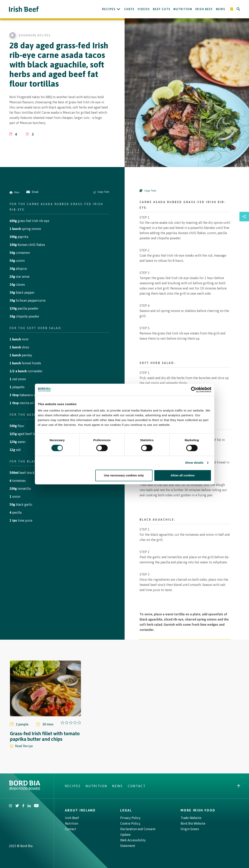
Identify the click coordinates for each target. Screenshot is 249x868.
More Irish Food (198, 810)
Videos (144, 9)
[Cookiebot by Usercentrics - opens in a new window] (194, 390)
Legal (126, 810)
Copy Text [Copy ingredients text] (101, 192)
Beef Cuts (162, 9)
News (221, 9)
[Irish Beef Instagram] (11, 806)
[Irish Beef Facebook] (23, 806)
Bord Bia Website (193, 823)
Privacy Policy (130, 818)
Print (14, 192)
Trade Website (191, 818)
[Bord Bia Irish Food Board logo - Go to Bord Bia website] (25, 789)
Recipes (109, 9)
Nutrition (183, 9)
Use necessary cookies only (124, 475)
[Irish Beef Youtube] (36, 806)
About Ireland (80, 810)
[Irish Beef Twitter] (17, 806)
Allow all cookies (183, 475)
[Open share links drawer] (244, 217)
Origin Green (190, 829)
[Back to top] (239, 786)
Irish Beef (204, 9)
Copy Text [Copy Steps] (148, 191)
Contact (137, 786)
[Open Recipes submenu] (118, 9)
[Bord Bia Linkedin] (29, 806)
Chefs (129, 9)
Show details (194, 463)
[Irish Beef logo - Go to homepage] (24, 9)
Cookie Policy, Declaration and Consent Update (138, 829)
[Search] (238, 9)
